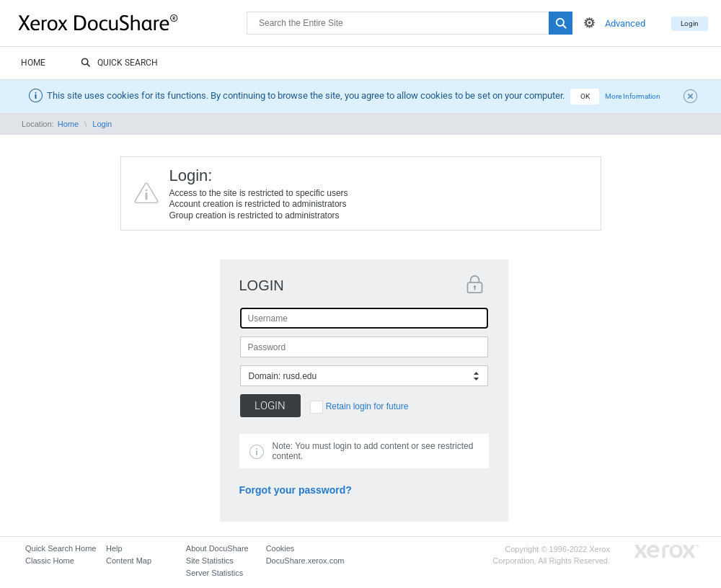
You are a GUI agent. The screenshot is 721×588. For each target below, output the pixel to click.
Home (33, 63)
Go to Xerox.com (667, 552)
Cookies (280, 548)
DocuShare (133, 22)
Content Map (129, 561)
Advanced (625, 23)
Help (114, 548)
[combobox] (364, 376)
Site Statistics (210, 561)
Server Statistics (214, 573)
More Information (633, 96)
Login (690, 23)
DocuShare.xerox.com (305, 561)
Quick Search (119, 63)
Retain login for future (367, 406)
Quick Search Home (61, 548)
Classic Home (50, 561)
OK (585, 96)
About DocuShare (217, 548)
